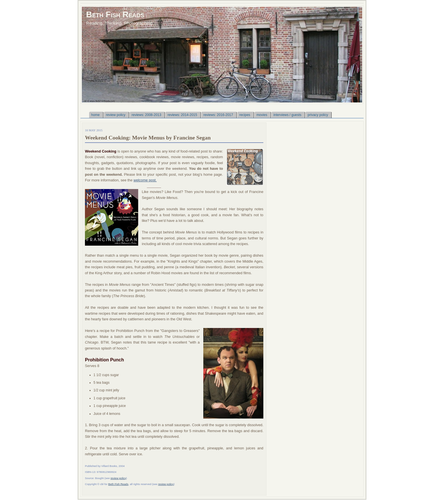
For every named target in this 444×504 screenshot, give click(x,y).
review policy (118, 478)
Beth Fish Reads (115, 14)
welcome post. (145, 180)
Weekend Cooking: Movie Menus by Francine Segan (148, 138)
